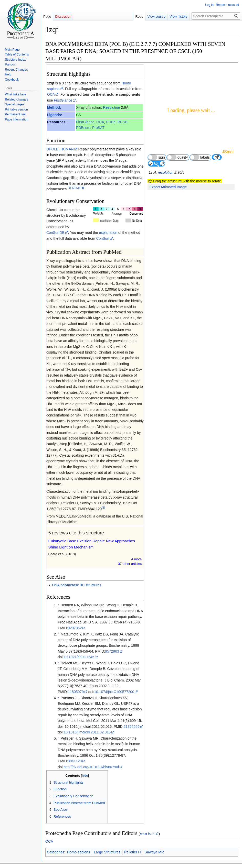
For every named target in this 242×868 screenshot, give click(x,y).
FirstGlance (63, 100)
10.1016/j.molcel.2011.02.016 (87, 732)
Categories (56, 852)
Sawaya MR (154, 852)
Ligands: (55, 115)
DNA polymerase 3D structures (77, 585)
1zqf (51, 83)
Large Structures (107, 852)
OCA (51, 94)
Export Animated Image (168, 187)
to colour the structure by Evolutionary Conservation (66, 216)
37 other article (130, 564)
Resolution (111, 107)
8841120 (75, 761)
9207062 (75, 628)
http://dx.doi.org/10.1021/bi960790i (91, 767)
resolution (166, 172)
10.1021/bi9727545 (79, 657)
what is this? (149, 834)
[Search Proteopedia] (216, 16)
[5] (103, 507)
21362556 (132, 727)
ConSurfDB (55, 233)
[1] (69, 188)
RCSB (123, 122)
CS (78, 115)
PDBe (111, 122)
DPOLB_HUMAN (60, 149)
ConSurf (103, 238)
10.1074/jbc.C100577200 (114, 692)
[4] (82, 188)
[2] (74, 188)
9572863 (112, 651)
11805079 (76, 692)
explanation (108, 233)
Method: (54, 107)
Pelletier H (133, 852)
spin (156, 157)
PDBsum (83, 128)
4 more (136, 559)
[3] (78, 188)
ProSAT (98, 128)
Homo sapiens (79, 852)
